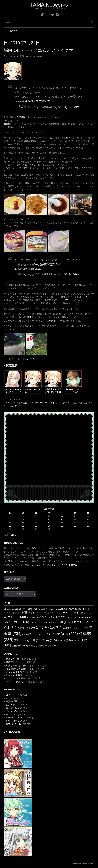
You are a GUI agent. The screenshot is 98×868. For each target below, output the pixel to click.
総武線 (7, 124)
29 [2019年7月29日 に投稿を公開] (23, 529)
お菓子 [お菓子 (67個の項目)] (86, 609)
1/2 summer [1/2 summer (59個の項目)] (11, 609)
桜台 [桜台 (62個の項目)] (56, 634)
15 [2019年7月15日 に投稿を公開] (23, 522)
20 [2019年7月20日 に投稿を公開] (88, 522)
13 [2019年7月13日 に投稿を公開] (88, 519)
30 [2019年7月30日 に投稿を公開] (36, 529)
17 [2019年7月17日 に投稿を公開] (49, 522)
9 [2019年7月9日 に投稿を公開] (36, 519)
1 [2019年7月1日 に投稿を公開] (23, 516)
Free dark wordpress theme (84, 864)
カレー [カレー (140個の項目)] (17, 617)
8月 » (13, 535)
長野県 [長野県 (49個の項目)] (33, 646)
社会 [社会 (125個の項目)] (50, 640)
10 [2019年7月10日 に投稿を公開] (49, 519)
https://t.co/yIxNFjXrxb (28, 269)
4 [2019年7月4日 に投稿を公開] (62, 516)
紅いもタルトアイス (12, 406)
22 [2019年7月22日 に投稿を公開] (23, 526)
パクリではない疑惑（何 (18, 678)
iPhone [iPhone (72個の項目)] (31, 609)
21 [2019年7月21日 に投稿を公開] (10, 526)
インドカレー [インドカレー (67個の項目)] (60, 613)
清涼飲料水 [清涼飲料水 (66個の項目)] (22, 640)
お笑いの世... (13, 721)
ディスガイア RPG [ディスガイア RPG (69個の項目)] (77, 617)
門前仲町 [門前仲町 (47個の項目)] (42, 646)
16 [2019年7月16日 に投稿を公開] (36, 522)
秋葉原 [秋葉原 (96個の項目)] (64, 640)
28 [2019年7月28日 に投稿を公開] (10, 529)
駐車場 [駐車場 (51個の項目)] (52, 646)
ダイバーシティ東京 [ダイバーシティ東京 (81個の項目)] (52, 617)
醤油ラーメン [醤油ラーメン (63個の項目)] (20, 646)
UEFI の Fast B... (14, 724)
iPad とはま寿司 (14, 672)
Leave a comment (37, 56)
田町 (91, 403)
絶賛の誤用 (12, 701)
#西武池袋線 (42, 101)
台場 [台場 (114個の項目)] (42, 627)
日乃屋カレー (32, 165)
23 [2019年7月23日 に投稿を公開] (36, 526)
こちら (48, 558)
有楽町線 (21, 117)
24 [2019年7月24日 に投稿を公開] (49, 526)
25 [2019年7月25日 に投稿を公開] (62, 526)
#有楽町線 (27, 101)
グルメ (19, 403)
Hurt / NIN (30, 359)
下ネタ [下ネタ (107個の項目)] (79, 622)
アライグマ (63, 300)
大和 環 (21, 56)
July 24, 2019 (71, 107)
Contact (10, 698)
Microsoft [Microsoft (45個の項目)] (42, 609)
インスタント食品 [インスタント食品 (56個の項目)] (42, 613)
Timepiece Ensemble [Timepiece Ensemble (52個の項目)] (57, 609)
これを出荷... (13, 711)
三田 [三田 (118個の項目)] (64, 622)
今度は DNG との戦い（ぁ (19, 665)
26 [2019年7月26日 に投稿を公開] (75, 526)
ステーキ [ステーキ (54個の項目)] (32, 617)
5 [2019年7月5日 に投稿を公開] (75, 516)
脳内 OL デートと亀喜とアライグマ (38, 50)
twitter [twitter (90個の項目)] (74, 609)
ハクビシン (54, 321)
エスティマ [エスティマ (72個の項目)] (78, 613)
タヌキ (84, 297)
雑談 (25, 403)
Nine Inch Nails (42, 403)
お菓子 (54, 403)
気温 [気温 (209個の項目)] (69, 634)
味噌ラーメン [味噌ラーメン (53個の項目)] (81, 628)
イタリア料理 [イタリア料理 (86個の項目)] (22, 612)
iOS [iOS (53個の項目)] (22, 609)
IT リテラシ (12, 714)
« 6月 (6, 535)
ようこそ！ (12, 695)
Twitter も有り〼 (70, 565)
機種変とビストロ (15, 659)
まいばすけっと (18, 219)
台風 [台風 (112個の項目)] (56, 627)
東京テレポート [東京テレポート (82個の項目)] (40, 634)
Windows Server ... (15, 718)
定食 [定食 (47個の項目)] (25, 634)
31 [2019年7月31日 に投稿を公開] (49, 529)
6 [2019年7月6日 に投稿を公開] (88, 516)
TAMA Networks (49, 5)
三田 (76, 403)
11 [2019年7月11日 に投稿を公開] (62, 519)
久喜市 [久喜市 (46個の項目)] (22, 628)
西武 (12, 117)
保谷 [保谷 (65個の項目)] (31, 628)
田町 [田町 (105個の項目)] (36, 640)
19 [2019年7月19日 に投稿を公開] (75, 522)
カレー (70, 403)
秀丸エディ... (13, 705)
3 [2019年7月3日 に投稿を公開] (49, 516)
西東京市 (32, 317)
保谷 (86, 403)
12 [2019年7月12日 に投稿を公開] (75, 519)
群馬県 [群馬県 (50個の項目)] (76, 641)
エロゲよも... (13, 708)
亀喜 (68, 138)
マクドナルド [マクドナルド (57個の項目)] (49, 622)
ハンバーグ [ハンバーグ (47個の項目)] (35, 622)
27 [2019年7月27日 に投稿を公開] (88, 526)
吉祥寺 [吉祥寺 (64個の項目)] (68, 628)
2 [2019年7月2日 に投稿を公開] (36, 516)
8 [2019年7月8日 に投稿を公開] (23, 519)
